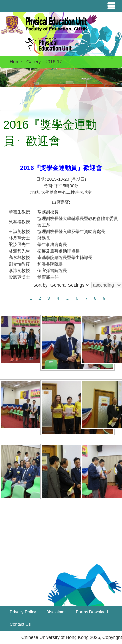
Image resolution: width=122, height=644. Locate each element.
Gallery (34, 62)
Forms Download (92, 612)
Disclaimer (56, 612)
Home (16, 62)
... (68, 298)
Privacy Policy (23, 612)
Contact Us (20, 624)
